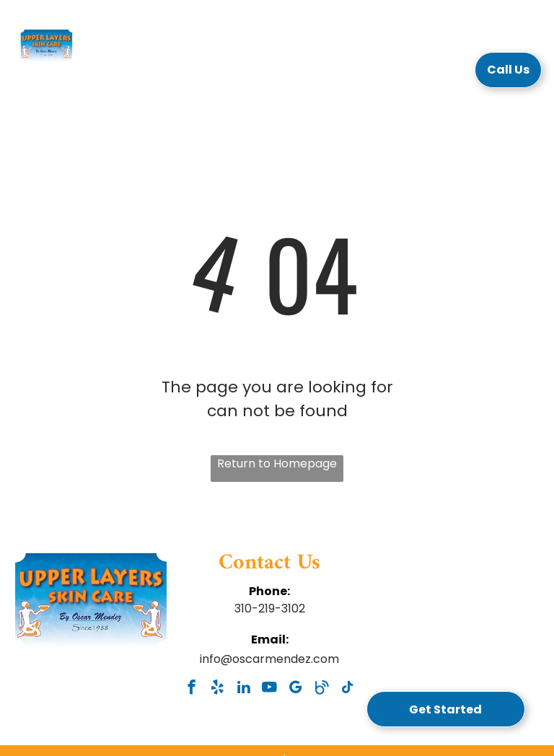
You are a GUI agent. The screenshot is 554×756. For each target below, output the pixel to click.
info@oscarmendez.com (269, 659)
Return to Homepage (277, 463)
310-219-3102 (270, 608)
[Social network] (321, 689)
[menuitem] (161, 74)
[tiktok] (347, 689)
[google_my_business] (295, 689)
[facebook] (192, 689)
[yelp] (217, 689)
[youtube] (269, 689)
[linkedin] (243, 689)
